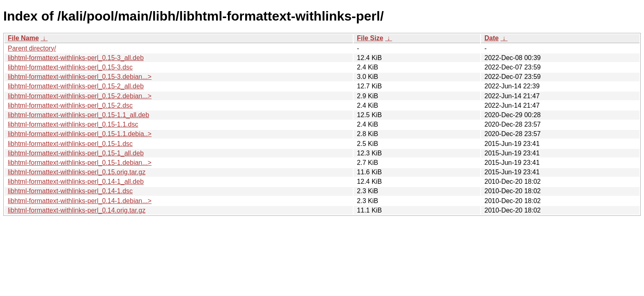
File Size (370, 38)
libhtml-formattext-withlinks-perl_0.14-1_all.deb (76, 182)
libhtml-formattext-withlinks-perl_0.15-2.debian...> (80, 96)
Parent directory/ (32, 48)
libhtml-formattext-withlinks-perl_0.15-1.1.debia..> (80, 134)
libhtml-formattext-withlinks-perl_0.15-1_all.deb (76, 153)
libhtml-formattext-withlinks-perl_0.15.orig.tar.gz (77, 172)
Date (491, 38)
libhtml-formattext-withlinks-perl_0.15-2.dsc (70, 105)
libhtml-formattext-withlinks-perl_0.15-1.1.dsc (73, 124)
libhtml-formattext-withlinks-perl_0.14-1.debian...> (80, 201)
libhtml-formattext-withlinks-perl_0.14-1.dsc (70, 191)
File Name (23, 38)
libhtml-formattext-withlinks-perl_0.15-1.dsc (70, 144)
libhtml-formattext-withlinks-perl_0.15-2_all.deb (76, 86)
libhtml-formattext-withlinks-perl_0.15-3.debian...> (80, 77)
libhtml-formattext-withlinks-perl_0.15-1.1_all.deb (78, 115)
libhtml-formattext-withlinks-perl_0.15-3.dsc (70, 67)
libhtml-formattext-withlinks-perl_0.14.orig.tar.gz (77, 210)
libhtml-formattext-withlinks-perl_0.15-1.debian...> (80, 163)
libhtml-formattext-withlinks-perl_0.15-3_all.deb (76, 58)
